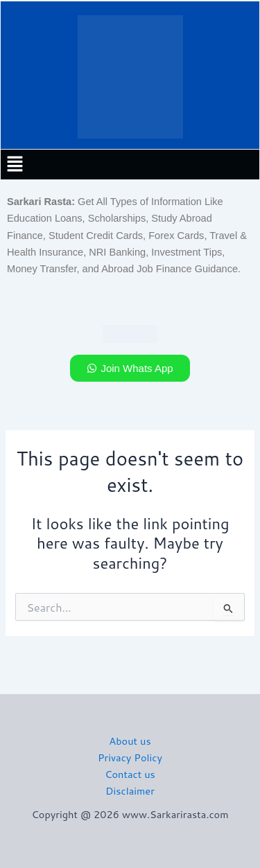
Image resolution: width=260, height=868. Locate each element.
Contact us (130, 774)
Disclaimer (130, 791)
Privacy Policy (130, 758)
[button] (15, 165)
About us (130, 741)
